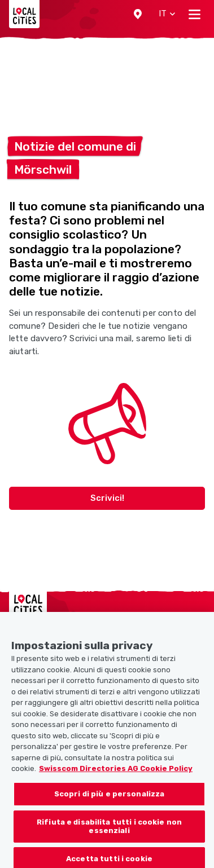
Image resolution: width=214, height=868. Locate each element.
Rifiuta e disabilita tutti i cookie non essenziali (109, 830)
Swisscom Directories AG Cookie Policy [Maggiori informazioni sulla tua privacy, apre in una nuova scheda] (116, 772)
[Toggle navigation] (195, 14)
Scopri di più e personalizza (110, 798)
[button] (138, 14)
